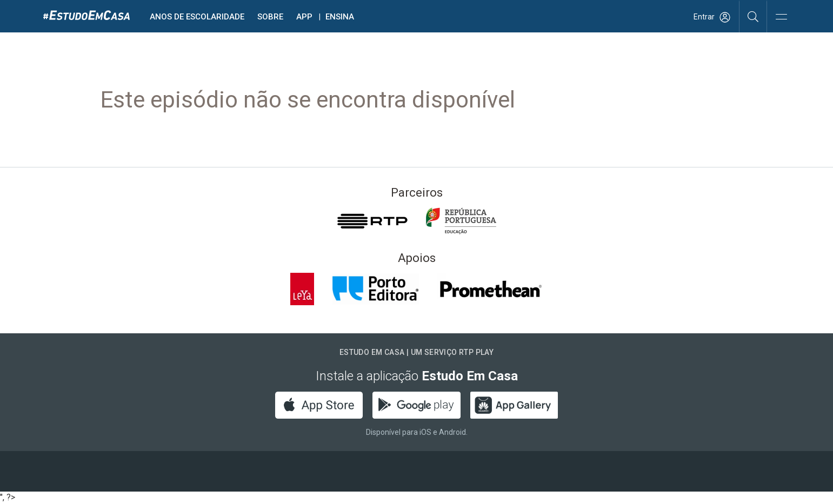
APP (304, 17)
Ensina (340, 17)
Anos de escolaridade (197, 17)
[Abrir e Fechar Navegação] (781, 18)
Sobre (270, 17)
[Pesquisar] (753, 16)
